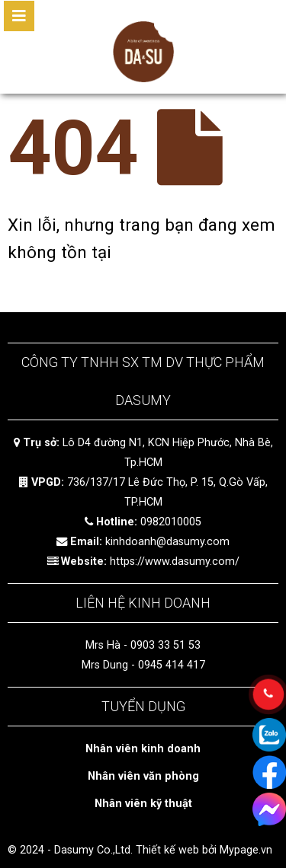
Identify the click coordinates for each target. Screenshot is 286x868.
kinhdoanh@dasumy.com (167, 542)
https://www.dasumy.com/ (175, 562)
